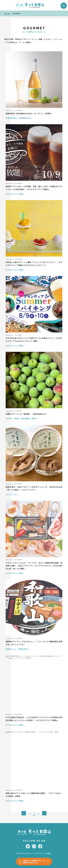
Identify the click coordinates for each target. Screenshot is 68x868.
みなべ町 (9, 418)
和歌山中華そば (24, 649)
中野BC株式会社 (12, 118)
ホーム (7, 13)
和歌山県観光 (25, 418)
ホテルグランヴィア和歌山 (15, 194)
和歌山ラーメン (11, 649)
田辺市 (34, 418)
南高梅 (17, 418)
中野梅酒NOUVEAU (25, 118)
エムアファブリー (12, 494)
